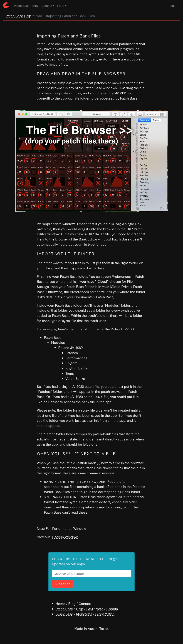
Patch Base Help (18, 16)
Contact (85, 603)
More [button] (61, 5)
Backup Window (65, 537)
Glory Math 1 (105, 614)
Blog (35, 5)
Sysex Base (64, 614)
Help (80, 609)
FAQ (90, 609)
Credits (112, 609)
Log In (174, 5)
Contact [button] (47, 5)
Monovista (84, 614)
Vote (100, 609)
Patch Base (22, 5)
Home (60, 603)
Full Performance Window (66, 528)
